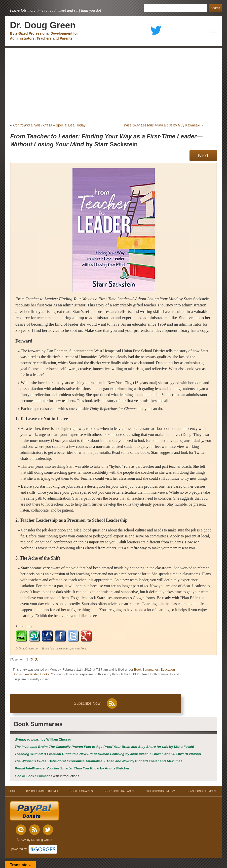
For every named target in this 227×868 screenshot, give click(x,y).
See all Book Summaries (34, 776)
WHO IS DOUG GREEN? (161, 791)
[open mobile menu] (213, 31)
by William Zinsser (43, 739)
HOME (12, 791)
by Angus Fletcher (72, 768)
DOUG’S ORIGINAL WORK (119, 791)
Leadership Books (36, 674)
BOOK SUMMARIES (81, 791)
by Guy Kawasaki (162, 125)
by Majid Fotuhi (104, 747)
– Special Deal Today (49, 125)
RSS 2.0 (135, 674)
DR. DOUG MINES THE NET (42, 791)
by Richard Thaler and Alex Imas (98, 761)
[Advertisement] (113, 86)
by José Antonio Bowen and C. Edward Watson (108, 754)
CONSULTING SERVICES (201, 791)
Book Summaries (146, 669)
